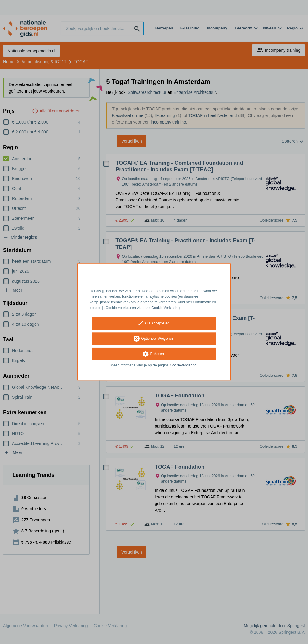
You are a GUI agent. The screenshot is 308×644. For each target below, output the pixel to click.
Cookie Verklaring (165, 308)
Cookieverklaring (183, 365)
